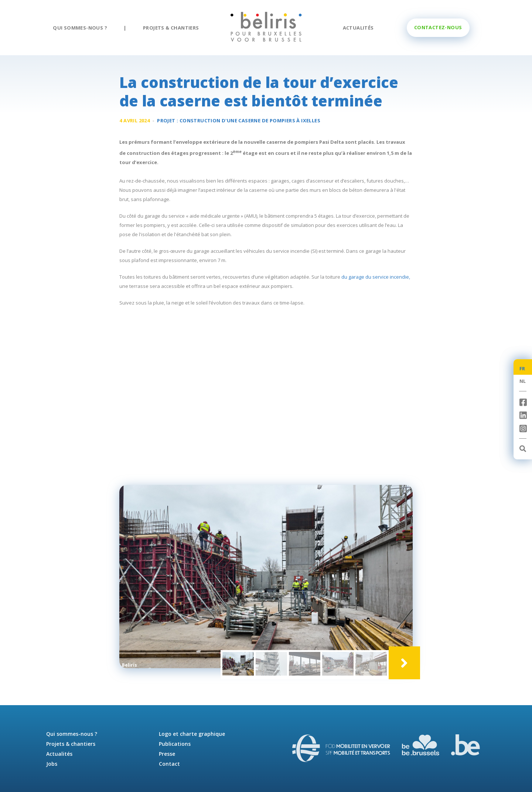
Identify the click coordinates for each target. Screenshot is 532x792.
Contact (169, 764)
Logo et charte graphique (192, 734)
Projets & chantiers (171, 28)
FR (522, 368)
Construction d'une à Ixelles (250, 120)
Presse (167, 754)
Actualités (358, 28)
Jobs (52, 764)
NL (523, 381)
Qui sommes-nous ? (80, 28)
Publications (175, 744)
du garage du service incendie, (376, 277)
